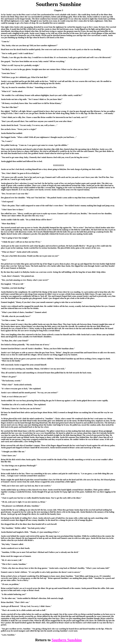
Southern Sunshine (67, 640)
